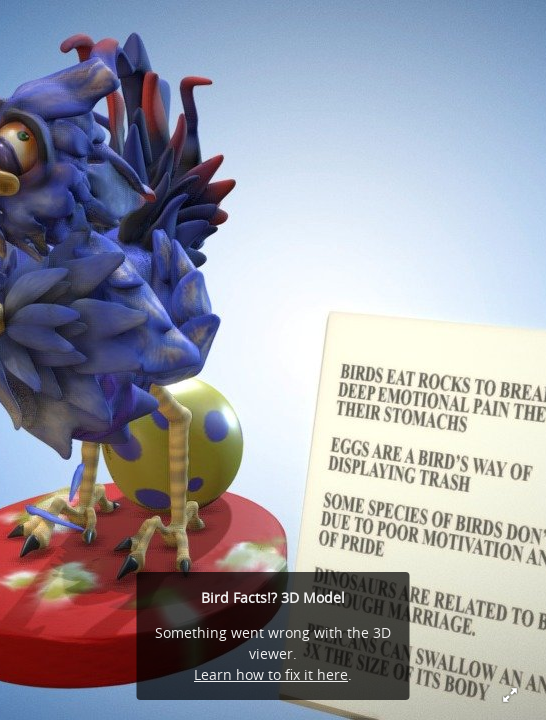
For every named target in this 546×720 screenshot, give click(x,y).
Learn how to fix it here (271, 674)
